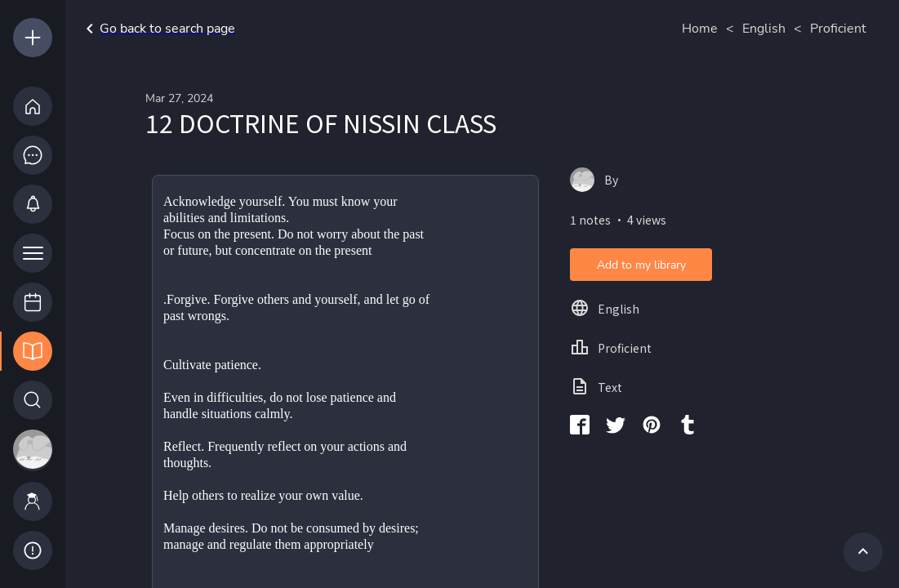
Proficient (838, 29)
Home (700, 29)
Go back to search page (158, 29)
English (764, 29)
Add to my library (641, 265)
